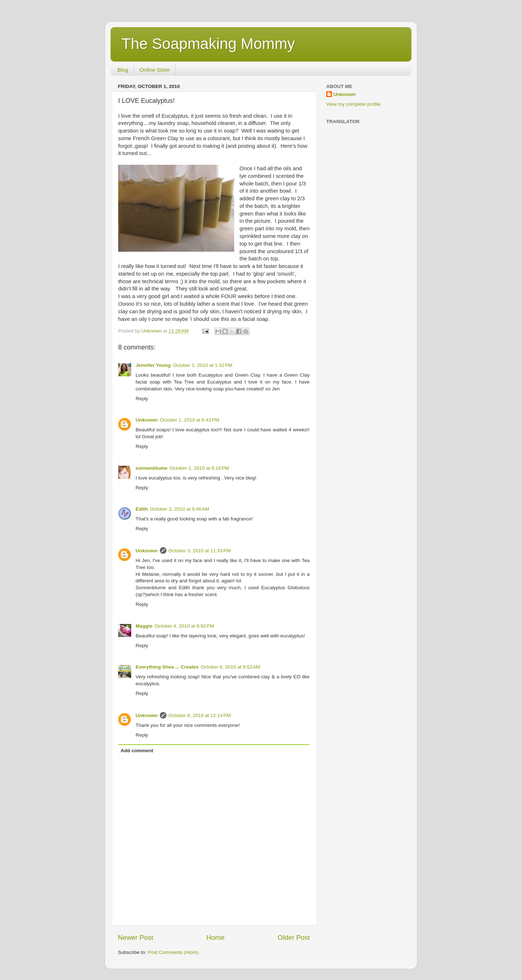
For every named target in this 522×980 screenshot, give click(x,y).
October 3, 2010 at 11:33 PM (200, 551)
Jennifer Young (153, 365)
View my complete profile (353, 104)
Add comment (137, 751)
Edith (142, 509)
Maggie (144, 626)
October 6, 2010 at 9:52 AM (230, 667)
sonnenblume (152, 468)
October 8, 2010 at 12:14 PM (200, 715)
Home (215, 937)
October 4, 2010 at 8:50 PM (185, 626)
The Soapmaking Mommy (208, 44)
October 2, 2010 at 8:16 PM (199, 468)
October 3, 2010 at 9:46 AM (180, 509)
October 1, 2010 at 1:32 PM (203, 365)
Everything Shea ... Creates (167, 667)
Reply (142, 399)
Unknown (147, 420)
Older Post (294, 937)
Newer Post (136, 937)
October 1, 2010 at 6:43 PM (190, 420)
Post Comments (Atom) (173, 952)
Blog (123, 70)
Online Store (155, 70)
